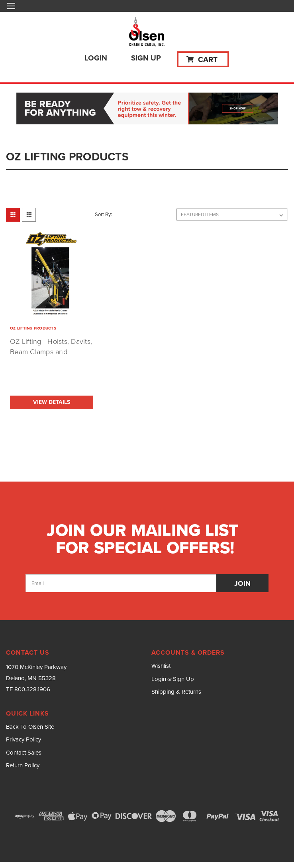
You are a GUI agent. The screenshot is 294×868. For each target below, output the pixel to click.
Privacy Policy (24, 739)
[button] (147, 109)
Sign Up (146, 58)
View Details (52, 402)
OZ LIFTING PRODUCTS (33, 328)
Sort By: (103, 214)
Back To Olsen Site (30, 727)
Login (96, 58)
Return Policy (23, 765)
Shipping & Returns (176, 692)
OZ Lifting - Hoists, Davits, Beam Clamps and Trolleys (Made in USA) (51, 352)
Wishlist (161, 666)
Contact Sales (24, 753)
